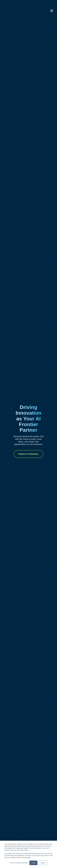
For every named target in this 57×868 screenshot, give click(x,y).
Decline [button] (43, 863)
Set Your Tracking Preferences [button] (19, 863)
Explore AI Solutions (28, 454)
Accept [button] (33, 863)
